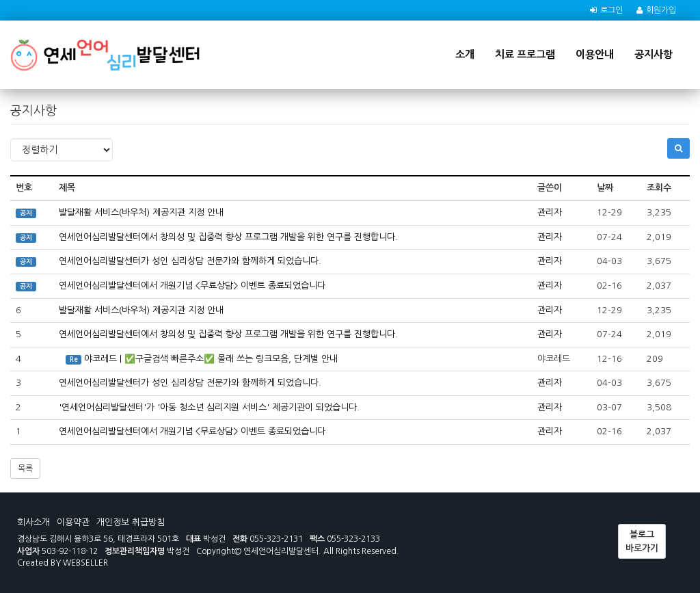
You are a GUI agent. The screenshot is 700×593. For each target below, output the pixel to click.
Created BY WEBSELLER (63, 563)
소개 (465, 54)
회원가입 (661, 10)
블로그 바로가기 (642, 541)
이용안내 (595, 54)
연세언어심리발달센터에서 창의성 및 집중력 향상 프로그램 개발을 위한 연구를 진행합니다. (228, 237)
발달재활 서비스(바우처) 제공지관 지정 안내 (141, 212)
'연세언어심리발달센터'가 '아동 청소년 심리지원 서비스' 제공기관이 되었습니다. (209, 407)
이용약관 (73, 522)
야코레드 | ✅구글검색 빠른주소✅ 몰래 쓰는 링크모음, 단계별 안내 (211, 359)
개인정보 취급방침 (131, 522)
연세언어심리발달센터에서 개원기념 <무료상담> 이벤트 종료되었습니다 (192, 286)
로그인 (611, 10)
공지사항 (654, 54)
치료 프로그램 (525, 54)
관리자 (550, 212)
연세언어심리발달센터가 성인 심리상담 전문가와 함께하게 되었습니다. (190, 261)
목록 (25, 469)
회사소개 (33, 522)
